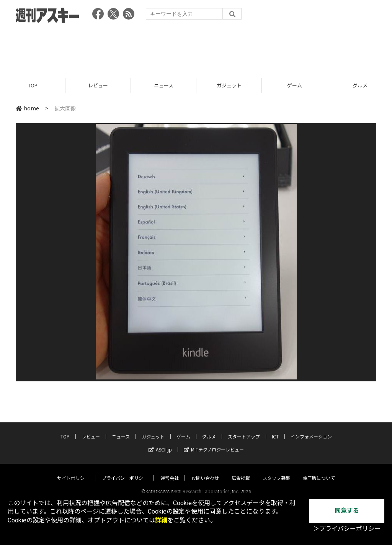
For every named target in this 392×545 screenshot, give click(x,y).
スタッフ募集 (276, 471)
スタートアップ (244, 430)
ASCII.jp (160, 443)
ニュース (164, 85)
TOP (33, 85)
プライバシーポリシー (125, 471)
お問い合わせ (205, 471)
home (27, 108)
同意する (347, 511)
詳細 (161, 520)
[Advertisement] (196, 48)
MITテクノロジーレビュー (214, 443)
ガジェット (229, 85)
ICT (275, 430)
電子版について (319, 471)
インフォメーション (311, 430)
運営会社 (170, 471)
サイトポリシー (73, 471)
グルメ (209, 430)
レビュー (98, 85)
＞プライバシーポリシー (347, 529)
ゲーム (295, 85)
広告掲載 (241, 471)
